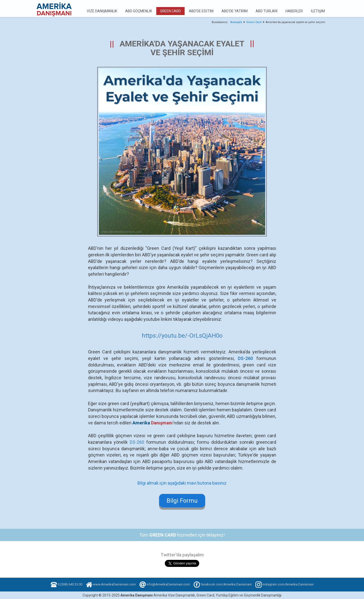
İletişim (318, 11)
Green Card (170, 11)
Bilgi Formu (182, 501)
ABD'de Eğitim (201, 11)
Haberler (294, 11)
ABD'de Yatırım (235, 11)
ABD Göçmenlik (139, 11)
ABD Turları (267, 11)
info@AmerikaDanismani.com (168, 584)
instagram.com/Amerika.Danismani (288, 584)
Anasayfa (236, 22)
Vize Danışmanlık (102, 11)
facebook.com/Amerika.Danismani (226, 584)
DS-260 (137, 442)
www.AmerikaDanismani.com (114, 584)
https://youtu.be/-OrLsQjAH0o (182, 336)
